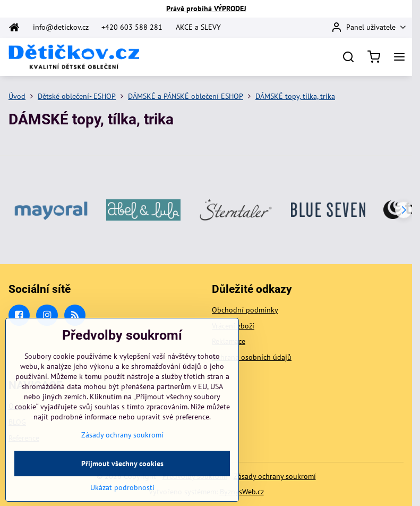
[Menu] (399, 57)
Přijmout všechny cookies (122, 480)
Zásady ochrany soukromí (275, 476)
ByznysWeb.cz (242, 492)
